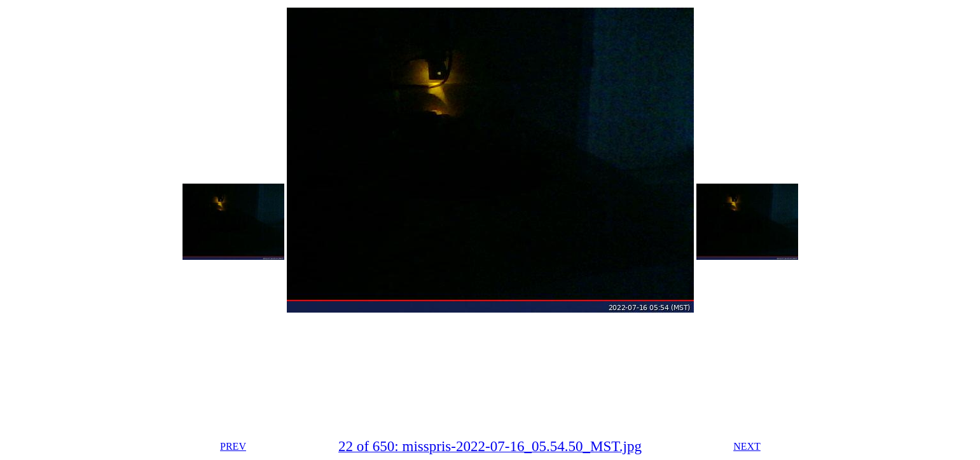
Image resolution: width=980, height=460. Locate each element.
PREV (233, 446)
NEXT (747, 446)
